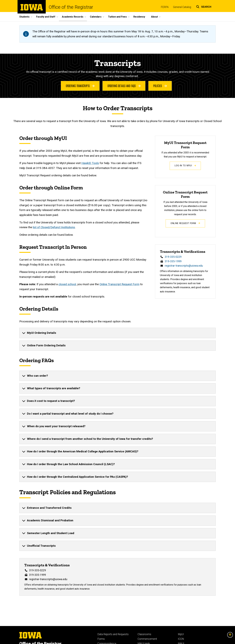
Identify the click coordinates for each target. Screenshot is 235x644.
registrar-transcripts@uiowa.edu (184, 266)
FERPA (165, 7)
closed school (67, 284)
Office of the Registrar (71, 7)
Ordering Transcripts (80, 85)
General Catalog (182, 7)
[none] (117, 333)
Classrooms (144, 634)
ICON (181, 639)
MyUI (181, 634)
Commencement (147, 639)
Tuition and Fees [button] (117, 17)
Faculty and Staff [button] (46, 17)
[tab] (117, 333)
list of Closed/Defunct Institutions (54, 227)
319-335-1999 (173, 261)
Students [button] (24, 17)
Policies (160, 85)
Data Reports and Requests (113, 634)
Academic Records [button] (73, 17)
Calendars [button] (96, 17)
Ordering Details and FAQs (124, 85)
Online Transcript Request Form (119, 284)
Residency (139, 17)
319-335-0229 (173, 257)
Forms (101, 639)
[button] (204, 6)
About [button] (154, 17)
